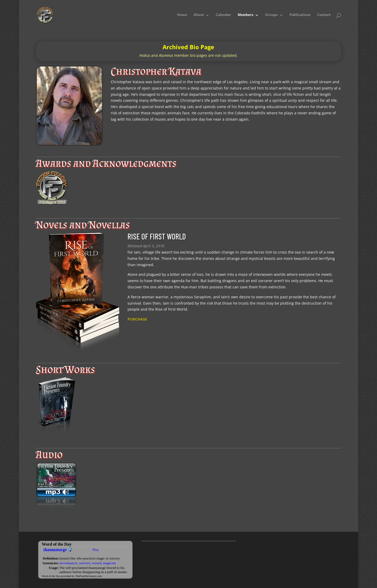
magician (110, 563)
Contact (324, 16)
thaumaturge (55, 550)
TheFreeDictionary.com (88, 576)
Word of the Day (51, 576)
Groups (271, 16)
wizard (97, 563)
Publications (300, 16)
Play (96, 550)
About (199, 16)
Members (246, 16)
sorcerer (85, 563)
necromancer (68, 563)
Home (182, 16)
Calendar (223, 16)
